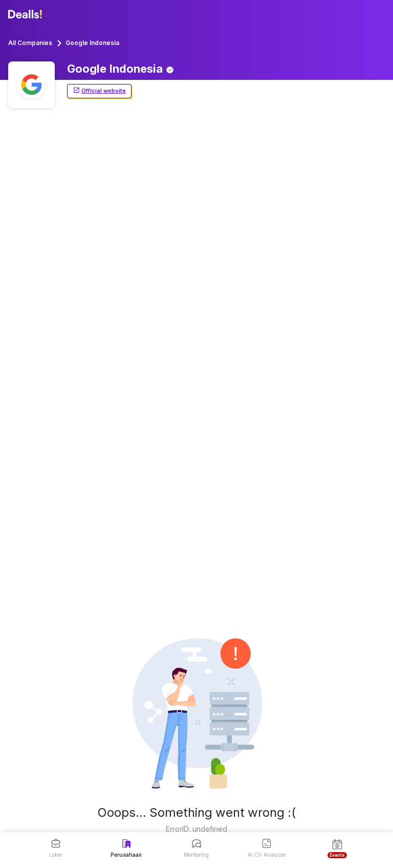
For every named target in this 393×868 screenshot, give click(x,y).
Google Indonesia (92, 43)
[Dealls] (27, 14)
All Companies (30, 43)
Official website (99, 91)
